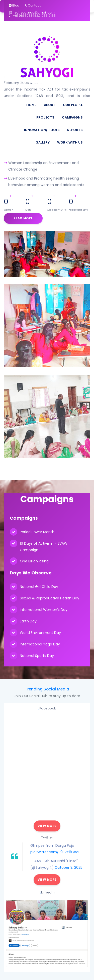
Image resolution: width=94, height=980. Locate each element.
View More (47, 826)
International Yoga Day (40, 644)
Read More (23, 218)
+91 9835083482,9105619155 (32, 16)
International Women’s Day (44, 610)
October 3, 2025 (69, 867)
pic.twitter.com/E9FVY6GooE (55, 852)
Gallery (43, 142)
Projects (45, 117)
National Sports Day (37, 656)
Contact (33, 5)
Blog (14, 5)
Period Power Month (37, 532)
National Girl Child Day (39, 587)
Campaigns (72, 117)
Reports (75, 130)
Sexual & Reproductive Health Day (50, 598)
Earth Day (28, 621)
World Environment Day (40, 633)
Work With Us (70, 142)
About (50, 105)
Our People (73, 105)
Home (31, 105)
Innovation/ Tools (42, 130)
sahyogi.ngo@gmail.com (32, 13)
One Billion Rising (34, 561)
